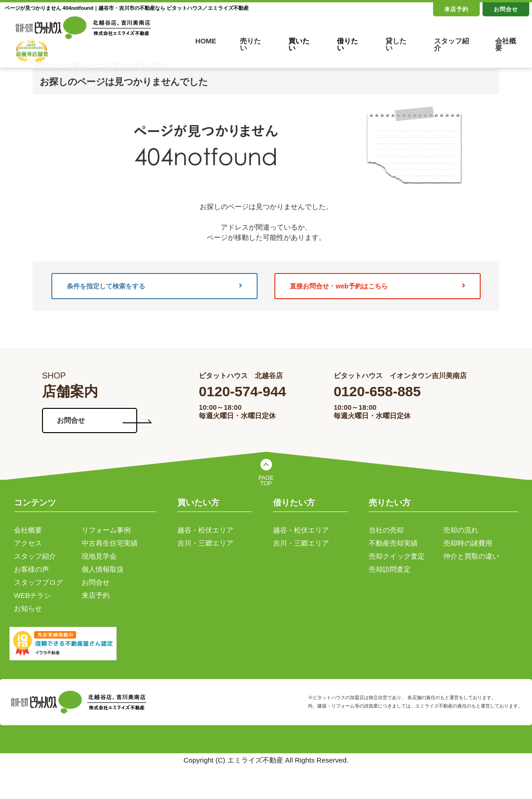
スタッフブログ (38, 582)
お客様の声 (31, 569)
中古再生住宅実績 (110, 543)
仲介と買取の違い (471, 556)
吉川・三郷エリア (205, 543)
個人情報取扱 (103, 569)
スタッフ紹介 (451, 44)
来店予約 (456, 9)
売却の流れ (461, 530)
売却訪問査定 (390, 569)
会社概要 (506, 44)
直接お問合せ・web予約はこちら (378, 286)
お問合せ (506, 9)
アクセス (28, 543)
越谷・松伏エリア (205, 530)
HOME (206, 41)
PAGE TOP (266, 481)
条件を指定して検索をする (154, 286)
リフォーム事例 (106, 530)
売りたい (250, 44)
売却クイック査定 (397, 556)
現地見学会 (99, 556)
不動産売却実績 (393, 543)
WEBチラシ (32, 595)
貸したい (396, 44)
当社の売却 (386, 530)
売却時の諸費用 (468, 543)
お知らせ (28, 608)
